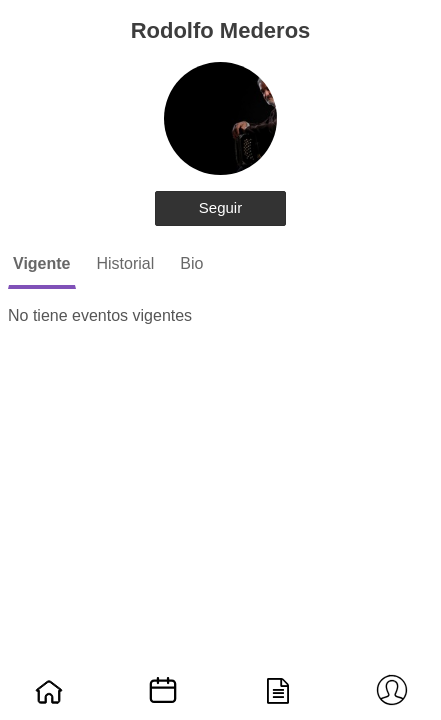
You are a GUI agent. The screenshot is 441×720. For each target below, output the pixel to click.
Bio (191, 263)
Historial (126, 263)
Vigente (42, 263)
